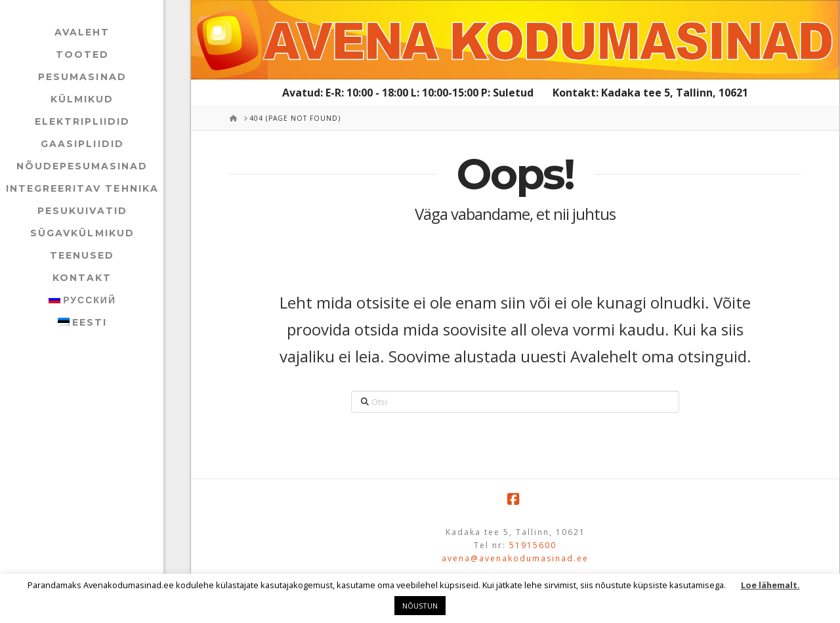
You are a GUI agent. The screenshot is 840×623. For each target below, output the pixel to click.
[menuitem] (82, 300)
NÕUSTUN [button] (420, 606)
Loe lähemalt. (770, 585)
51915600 (533, 545)
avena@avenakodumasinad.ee (515, 558)
